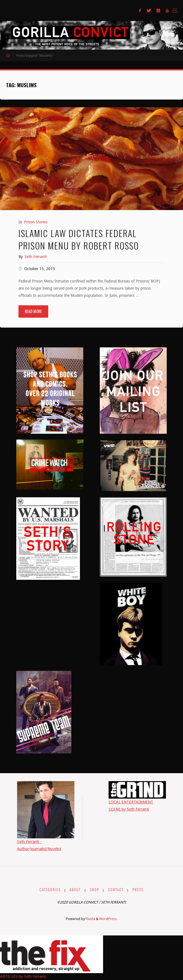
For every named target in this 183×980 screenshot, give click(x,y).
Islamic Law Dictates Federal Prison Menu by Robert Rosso (79, 239)
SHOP (95, 890)
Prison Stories (36, 222)
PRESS (138, 890)
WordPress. (108, 919)
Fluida (90, 919)
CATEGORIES (50, 890)
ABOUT (75, 890)
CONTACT (116, 890)
